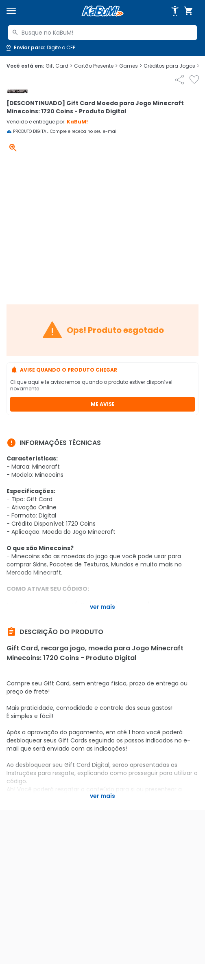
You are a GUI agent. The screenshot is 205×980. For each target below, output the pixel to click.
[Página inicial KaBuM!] (102, 11)
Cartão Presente (96, 66)
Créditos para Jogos (171, 66)
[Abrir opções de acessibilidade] (175, 11)
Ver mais (102, 607)
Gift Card (59, 66)
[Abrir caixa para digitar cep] (40, 48)
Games (131, 66)
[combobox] (102, 33)
